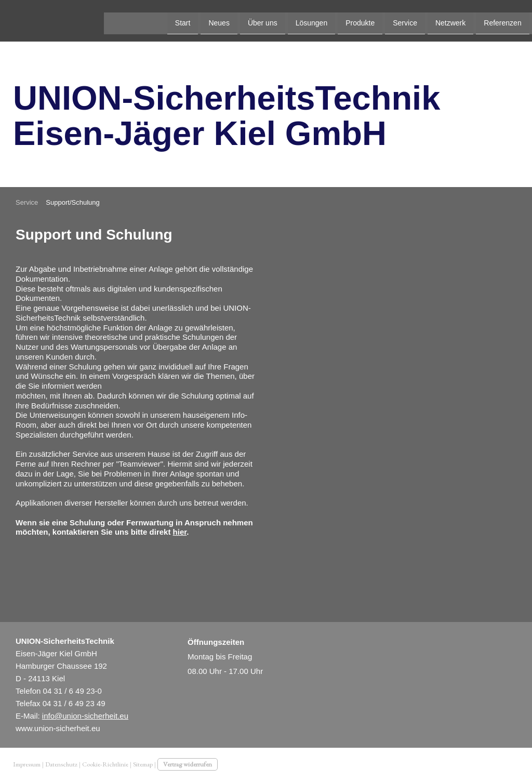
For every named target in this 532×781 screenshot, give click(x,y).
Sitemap (143, 764)
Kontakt (448, 20)
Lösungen (208, 20)
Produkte (257, 20)
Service (302, 20)
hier (180, 532)
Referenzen (399, 20)
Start (79, 20)
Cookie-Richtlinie (105, 764)
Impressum (27, 764)
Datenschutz (61, 764)
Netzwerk (347, 20)
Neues (115, 20)
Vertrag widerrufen (188, 764)
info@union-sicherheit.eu (85, 716)
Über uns (159, 20)
